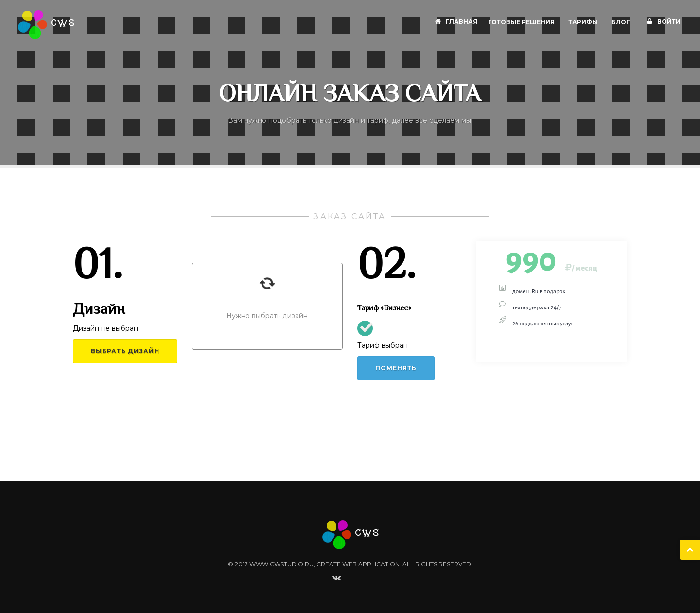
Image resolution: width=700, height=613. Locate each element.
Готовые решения (522, 22)
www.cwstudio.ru (281, 564)
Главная (455, 22)
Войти (662, 22)
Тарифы (584, 22)
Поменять (396, 368)
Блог (621, 22)
